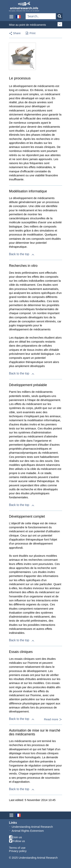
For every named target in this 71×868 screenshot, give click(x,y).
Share (17, 33)
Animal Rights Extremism (28, 831)
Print (31, 33)
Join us (16, 837)
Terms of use (17, 848)
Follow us (17, 841)
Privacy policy (18, 851)
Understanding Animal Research (32, 827)
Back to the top (22, 254)
